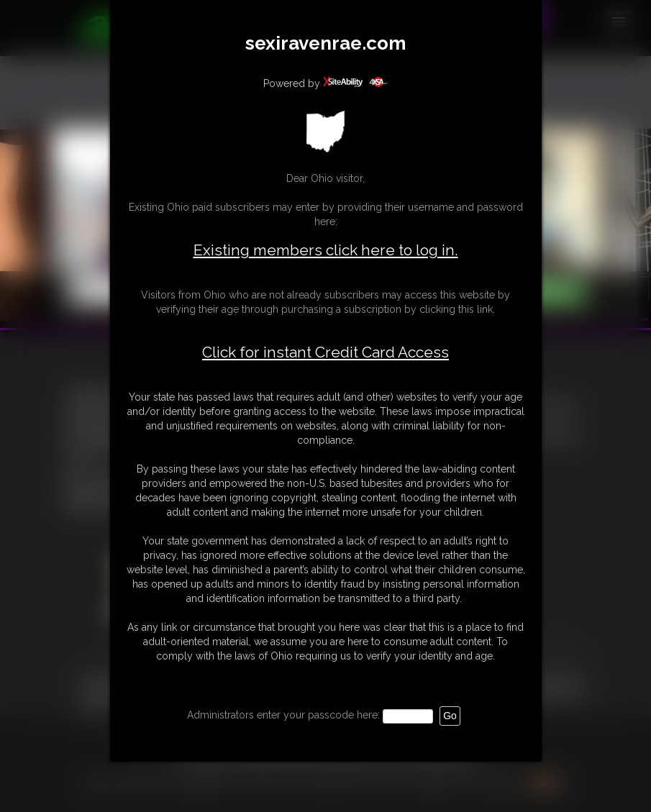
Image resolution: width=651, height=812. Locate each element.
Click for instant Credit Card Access (325, 352)
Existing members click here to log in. (326, 250)
